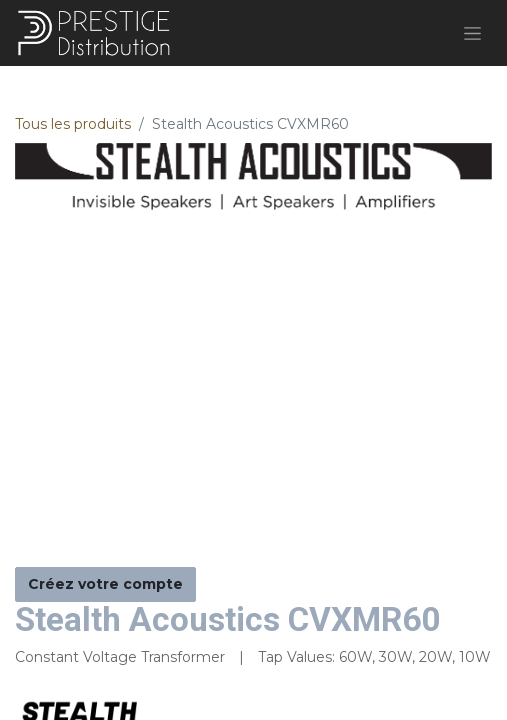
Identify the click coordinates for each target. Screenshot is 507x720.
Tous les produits (73, 124)
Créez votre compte (105, 584)
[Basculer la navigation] (472, 33)
